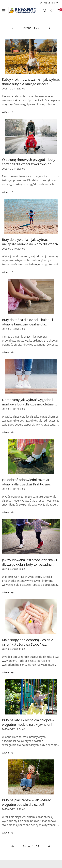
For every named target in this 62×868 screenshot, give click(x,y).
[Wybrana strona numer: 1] (31, 28)
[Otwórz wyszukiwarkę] (45, 10)
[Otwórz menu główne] (4, 10)
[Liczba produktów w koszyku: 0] (59, 10)
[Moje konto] (49, 3)
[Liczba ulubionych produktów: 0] (52, 10)
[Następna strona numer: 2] (49, 28)
